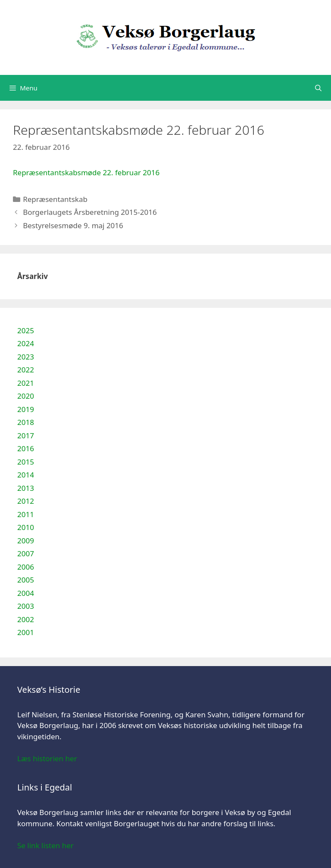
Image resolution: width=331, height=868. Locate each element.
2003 (26, 606)
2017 (26, 436)
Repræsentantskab (55, 199)
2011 (26, 514)
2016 (26, 448)
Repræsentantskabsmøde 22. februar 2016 (86, 172)
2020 (26, 396)
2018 (26, 422)
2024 (26, 343)
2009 (26, 541)
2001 (26, 632)
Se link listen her (45, 845)
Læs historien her (47, 758)
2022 (26, 370)
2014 (26, 475)
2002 (26, 619)
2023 (26, 357)
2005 (26, 580)
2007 (26, 553)
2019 (26, 409)
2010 (26, 527)
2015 (26, 462)
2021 (26, 383)
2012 (26, 501)
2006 (26, 567)
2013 (26, 488)
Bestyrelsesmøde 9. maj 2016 (73, 225)
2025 (26, 330)
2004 (26, 593)
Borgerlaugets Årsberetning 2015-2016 (90, 212)
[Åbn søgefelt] (318, 88)
